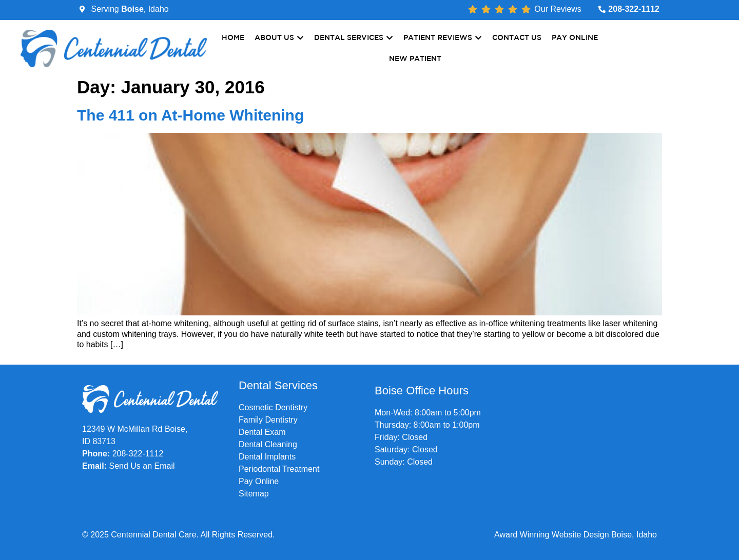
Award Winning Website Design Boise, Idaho (576, 535)
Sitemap (254, 494)
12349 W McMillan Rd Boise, (135, 429)
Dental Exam (262, 432)
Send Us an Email (142, 466)
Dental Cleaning (268, 444)
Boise (132, 9)
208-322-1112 (138, 454)
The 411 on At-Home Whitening (190, 115)
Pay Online (259, 481)
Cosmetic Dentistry (273, 407)
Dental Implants (267, 457)
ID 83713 (99, 441)
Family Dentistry (268, 420)
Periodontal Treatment (279, 469)
